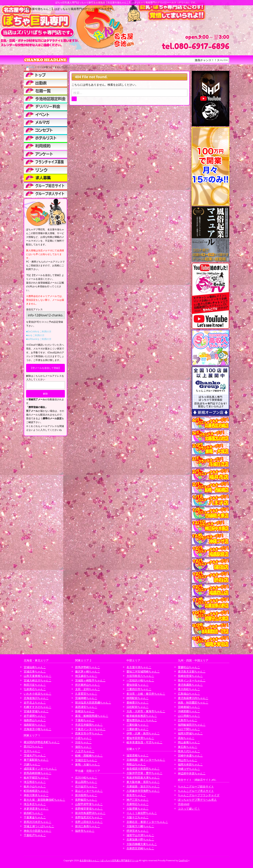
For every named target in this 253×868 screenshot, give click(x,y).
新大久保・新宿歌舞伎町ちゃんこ (44, 800)
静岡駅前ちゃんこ (138, 698)
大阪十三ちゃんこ (138, 817)
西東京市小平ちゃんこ (89, 733)
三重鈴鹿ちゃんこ (138, 729)
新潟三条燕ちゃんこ (88, 826)
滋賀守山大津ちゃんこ (140, 835)
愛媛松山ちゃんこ (189, 667)
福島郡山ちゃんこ (35, 720)
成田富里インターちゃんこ (40, 769)
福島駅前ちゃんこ (35, 725)
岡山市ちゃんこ (188, 760)
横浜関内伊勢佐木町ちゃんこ (42, 742)
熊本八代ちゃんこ (189, 751)
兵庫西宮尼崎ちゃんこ (140, 848)
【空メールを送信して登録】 (45, 368)
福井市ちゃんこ (85, 831)
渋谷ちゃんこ (83, 742)
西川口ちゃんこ (33, 746)
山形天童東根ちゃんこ (38, 676)
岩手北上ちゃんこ (35, 702)
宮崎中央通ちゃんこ (190, 756)
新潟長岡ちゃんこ (86, 795)
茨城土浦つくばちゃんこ (39, 826)
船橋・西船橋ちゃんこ (89, 756)
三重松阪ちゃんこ (138, 725)
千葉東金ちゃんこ (35, 817)
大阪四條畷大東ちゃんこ (142, 844)
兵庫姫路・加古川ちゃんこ (143, 786)
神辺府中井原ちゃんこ (192, 773)
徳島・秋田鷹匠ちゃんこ (193, 702)
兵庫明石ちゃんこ (138, 804)
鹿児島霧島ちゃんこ (190, 685)
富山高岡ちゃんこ (86, 782)
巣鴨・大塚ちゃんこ (88, 764)
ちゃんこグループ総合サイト (196, 786)
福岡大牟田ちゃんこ (190, 764)
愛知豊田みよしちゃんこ (142, 720)
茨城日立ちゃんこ (86, 760)
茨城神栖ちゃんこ (86, 698)
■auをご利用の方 (35, 335)
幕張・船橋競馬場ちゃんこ (92, 716)
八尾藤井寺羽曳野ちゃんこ (143, 791)
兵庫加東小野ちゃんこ (140, 839)
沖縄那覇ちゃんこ (189, 711)
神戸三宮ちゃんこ (138, 800)
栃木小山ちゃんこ (35, 786)
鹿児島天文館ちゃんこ (192, 671)
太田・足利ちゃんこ (88, 689)
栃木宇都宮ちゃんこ (36, 777)
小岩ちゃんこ (83, 738)
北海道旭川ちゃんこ (36, 698)
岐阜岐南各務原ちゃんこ (142, 716)
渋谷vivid (184, 804)
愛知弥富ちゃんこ (138, 685)
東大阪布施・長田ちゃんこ (143, 782)
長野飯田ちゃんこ (86, 800)
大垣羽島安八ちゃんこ (140, 676)
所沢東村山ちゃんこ (88, 685)
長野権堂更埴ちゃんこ (89, 809)
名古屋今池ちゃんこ (139, 667)
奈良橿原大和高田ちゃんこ (143, 769)
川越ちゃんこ (32, 764)
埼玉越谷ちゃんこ (86, 676)
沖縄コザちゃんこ (189, 769)
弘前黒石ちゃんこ (35, 689)
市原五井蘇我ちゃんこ (89, 725)
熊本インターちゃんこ (192, 680)
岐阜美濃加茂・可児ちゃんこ (144, 742)
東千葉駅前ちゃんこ (36, 760)
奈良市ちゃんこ (136, 795)
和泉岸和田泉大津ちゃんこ (143, 777)
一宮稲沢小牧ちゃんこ (140, 680)
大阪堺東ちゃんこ (138, 809)
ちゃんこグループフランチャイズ (199, 795)
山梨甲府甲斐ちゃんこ (89, 804)
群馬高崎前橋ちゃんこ (38, 773)
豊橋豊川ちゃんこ (138, 702)
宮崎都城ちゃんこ (189, 707)
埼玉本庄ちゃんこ (35, 804)
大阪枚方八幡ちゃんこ (140, 826)
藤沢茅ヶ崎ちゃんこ (88, 671)
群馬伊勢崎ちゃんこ (88, 667)
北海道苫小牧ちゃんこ (38, 729)
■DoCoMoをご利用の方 (39, 332)
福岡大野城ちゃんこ (190, 733)
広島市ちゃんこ (188, 720)
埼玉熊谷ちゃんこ (35, 782)
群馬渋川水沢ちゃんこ (38, 822)
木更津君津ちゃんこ (36, 809)
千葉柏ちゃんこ (85, 720)
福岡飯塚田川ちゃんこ (192, 725)
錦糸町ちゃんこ (33, 813)
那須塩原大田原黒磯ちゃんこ (93, 702)
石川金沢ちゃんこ (86, 786)
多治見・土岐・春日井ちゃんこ (146, 694)
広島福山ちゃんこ (189, 694)
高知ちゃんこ (186, 738)
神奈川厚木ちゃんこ (36, 795)
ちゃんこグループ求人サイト (196, 791)
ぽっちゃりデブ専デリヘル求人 (197, 800)
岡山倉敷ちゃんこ (189, 742)
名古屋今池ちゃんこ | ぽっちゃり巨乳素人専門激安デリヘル (109, 860)
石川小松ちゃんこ (86, 777)
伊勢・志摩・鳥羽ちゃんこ (143, 733)
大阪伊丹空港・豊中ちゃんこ (144, 773)
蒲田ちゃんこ (83, 747)
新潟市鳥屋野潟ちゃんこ (90, 813)
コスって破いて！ (189, 809)
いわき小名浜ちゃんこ (38, 694)
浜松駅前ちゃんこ (138, 707)
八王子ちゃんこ (85, 751)
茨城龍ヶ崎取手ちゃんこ (90, 680)
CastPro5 (183, 860)
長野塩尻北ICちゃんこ (89, 817)
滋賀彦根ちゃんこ (138, 755)
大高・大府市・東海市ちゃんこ (146, 711)
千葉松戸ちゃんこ (35, 835)
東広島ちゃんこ (188, 747)
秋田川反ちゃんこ (35, 685)
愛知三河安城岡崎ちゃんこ (143, 671)
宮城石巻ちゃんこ (35, 671)
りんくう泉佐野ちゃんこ (142, 813)
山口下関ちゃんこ (189, 729)
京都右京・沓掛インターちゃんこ (147, 822)
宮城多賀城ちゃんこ (36, 711)
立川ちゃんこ (32, 751)
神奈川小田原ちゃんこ (38, 831)
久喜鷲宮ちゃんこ (86, 694)
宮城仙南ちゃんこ (35, 667)
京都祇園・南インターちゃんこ (146, 760)
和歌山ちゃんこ (136, 764)
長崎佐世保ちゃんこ (190, 676)
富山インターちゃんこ (89, 791)
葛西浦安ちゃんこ (86, 707)
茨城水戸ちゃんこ (35, 755)
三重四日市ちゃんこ (139, 689)
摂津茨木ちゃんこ (138, 831)
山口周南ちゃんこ (189, 716)
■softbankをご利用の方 (39, 339)
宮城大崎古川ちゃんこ (38, 680)
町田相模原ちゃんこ (36, 791)
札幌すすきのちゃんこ (38, 707)
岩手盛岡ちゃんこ (35, 716)
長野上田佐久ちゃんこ (89, 822)
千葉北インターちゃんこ (90, 729)
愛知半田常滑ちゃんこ (140, 738)
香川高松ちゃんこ (189, 689)
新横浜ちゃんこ (85, 711)
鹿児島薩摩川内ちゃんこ (193, 698)
